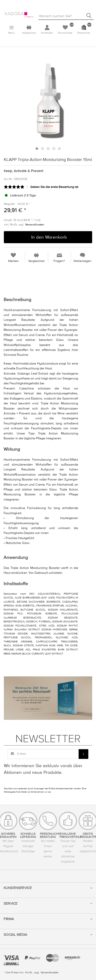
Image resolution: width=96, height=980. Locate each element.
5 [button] (59, 149)
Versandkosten (35, 224)
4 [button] (54, 149)
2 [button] (42, 149)
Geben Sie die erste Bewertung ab (54, 187)
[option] (48, 100)
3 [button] (48, 149)
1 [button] (37, 149)
